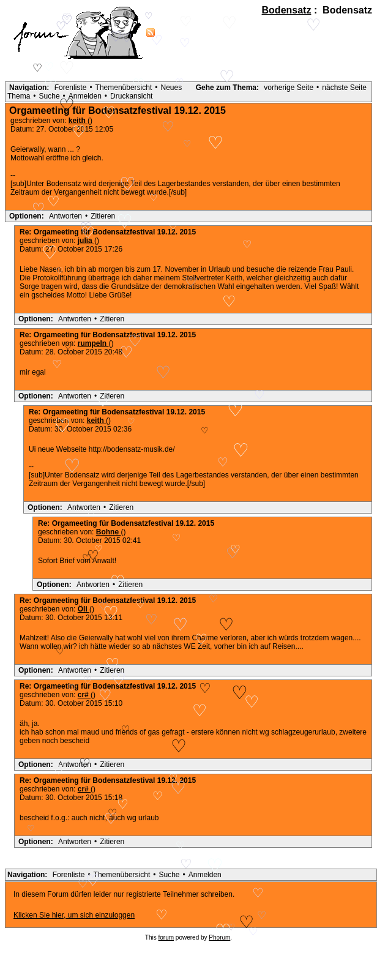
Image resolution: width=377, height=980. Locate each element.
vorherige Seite (289, 88)
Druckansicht (131, 96)
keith (96, 421)
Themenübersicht (124, 88)
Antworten (65, 216)
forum (166, 937)
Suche (50, 96)
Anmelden (85, 96)
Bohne (109, 532)
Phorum (219, 937)
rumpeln (93, 343)
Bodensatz (287, 10)
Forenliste (71, 88)
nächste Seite (344, 88)
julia (86, 241)
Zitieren (103, 216)
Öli (84, 609)
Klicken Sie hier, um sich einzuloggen (74, 915)
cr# (84, 695)
